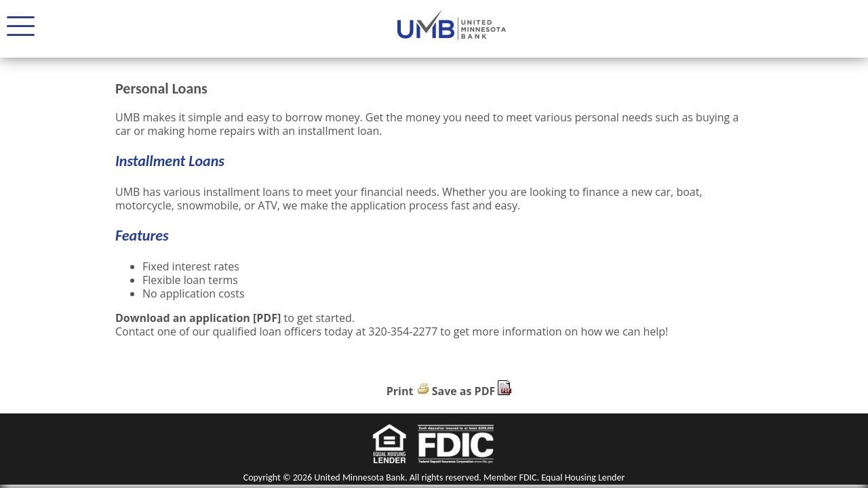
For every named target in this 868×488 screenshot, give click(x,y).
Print (400, 391)
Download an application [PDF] (198, 318)
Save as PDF (464, 391)
